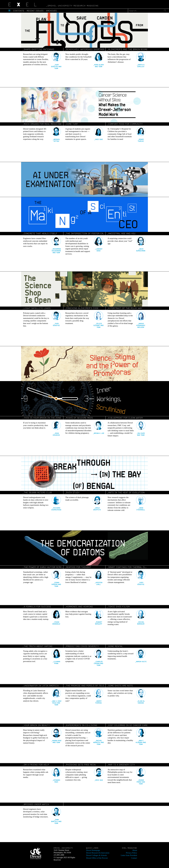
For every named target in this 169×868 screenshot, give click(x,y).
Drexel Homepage (93, 850)
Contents (19, 11)
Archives (52, 11)
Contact (134, 857)
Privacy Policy (132, 853)
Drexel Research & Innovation (97, 853)
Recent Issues (36, 11)
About (135, 850)
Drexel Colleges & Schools (96, 855)
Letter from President (129, 855)
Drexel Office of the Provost (97, 857)
